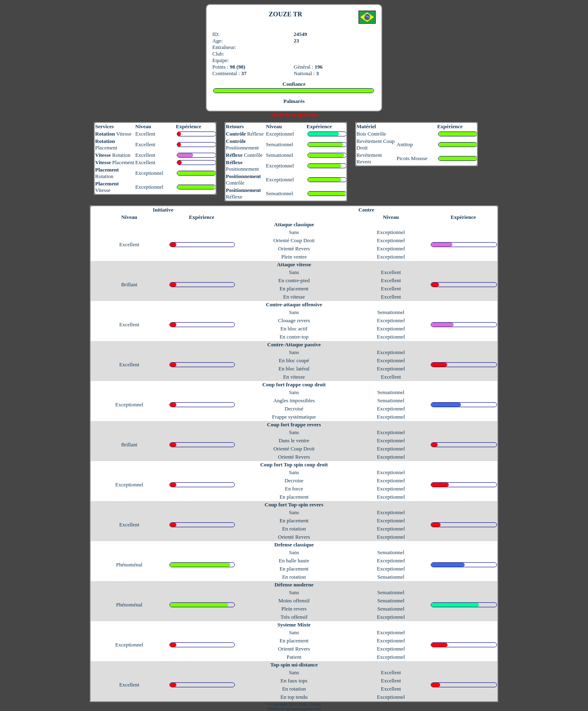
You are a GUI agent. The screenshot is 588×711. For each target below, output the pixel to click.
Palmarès (294, 101)
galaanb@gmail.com (304, 709)
